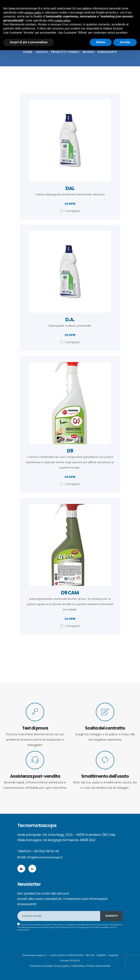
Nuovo (42, 52)
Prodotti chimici (65, 52)
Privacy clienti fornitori (101, 966)
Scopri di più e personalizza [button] (29, 42)
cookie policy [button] (62, 20)
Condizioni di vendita (39, 966)
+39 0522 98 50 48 (46, 851)
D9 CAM (70, 593)
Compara (70, 211)
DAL (70, 188)
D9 (70, 451)
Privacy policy (61, 966)
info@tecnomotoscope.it (46, 857)
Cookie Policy (78, 966)
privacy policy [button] (33, 12)
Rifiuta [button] (101, 42)
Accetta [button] (125, 42)
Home (28, 52)
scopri (70, 204)
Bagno (88, 52)
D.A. (70, 320)
